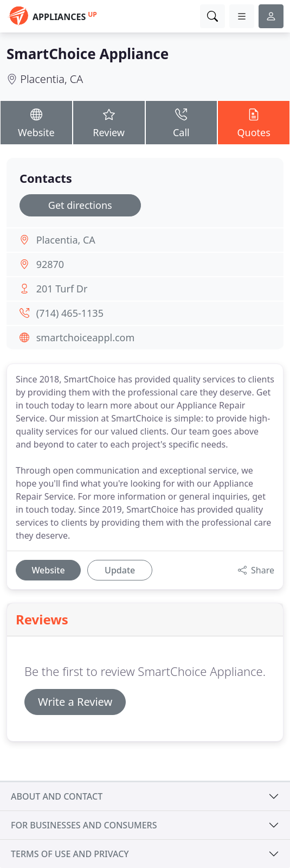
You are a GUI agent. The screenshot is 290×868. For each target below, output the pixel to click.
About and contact (57, 796)
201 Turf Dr (62, 289)
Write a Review (75, 702)
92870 (50, 264)
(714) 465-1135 (70, 313)
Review (109, 122)
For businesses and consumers (84, 825)
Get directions (80, 205)
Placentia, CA (51, 79)
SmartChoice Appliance (88, 54)
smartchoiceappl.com (86, 337)
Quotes (254, 122)
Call (182, 122)
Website (36, 122)
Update (120, 570)
